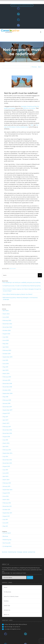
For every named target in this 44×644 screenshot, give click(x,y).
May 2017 (5, 417)
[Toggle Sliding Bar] (41, 32)
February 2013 (7, 483)
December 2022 (7, 324)
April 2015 (6, 447)
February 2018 (7, 400)
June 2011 (6, 523)
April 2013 (6, 476)
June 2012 (6, 496)
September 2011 (7, 513)
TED (32, 125)
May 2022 (6, 344)
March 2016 (6, 443)
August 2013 (6, 466)
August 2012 (6, 493)
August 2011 (6, 516)
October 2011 (7, 510)
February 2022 (7, 350)
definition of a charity (29, 108)
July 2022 (6, 337)
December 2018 (7, 384)
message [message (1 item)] (20, 552)
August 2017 (6, 413)
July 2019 (5, 360)
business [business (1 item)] (5, 552)
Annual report (7, 533)
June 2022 (6, 340)
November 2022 (7, 327)
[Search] (40, 275)
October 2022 (7, 330)
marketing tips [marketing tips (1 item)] (12, 552)
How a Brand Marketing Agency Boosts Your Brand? (18, 294)
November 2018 (7, 387)
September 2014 (8, 453)
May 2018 (5, 397)
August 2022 (7, 334)
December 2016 (7, 430)
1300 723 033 (8, 627)
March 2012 (6, 500)
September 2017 (8, 410)
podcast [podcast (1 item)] (25, 552)
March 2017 (6, 423)
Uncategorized (7, 546)
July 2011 (5, 519)
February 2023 (7, 320)
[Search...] (20, 275)
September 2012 (8, 490)
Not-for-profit (13, 269)
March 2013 (6, 480)
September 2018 (8, 393)
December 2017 (7, 407)
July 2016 (5, 440)
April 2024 (6, 311)
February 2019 (7, 377)
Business (5, 536)
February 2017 (7, 427)
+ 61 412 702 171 (16, 627)
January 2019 (7, 380)
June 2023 (6, 317)
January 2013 (7, 486)
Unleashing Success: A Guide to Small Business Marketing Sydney (22, 286)
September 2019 (8, 357)
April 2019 (6, 370)
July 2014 (6, 456)
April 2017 (6, 420)
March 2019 (6, 374)
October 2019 (7, 354)
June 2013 (6, 473)
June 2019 (6, 364)
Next (39, 67)
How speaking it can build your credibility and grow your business (22, 282)
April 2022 (6, 347)
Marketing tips (7, 540)
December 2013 (7, 460)
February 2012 (7, 503)
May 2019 (5, 367)
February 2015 (7, 450)
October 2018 (7, 390)
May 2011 (5, 526)
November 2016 (7, 433)
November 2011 (7, 506)
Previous (34, 67)
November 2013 (7, 463)
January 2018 (7, 403)
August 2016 (6, 437)
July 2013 (5, 470)
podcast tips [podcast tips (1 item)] (32, 552)
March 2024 (6, 314)
